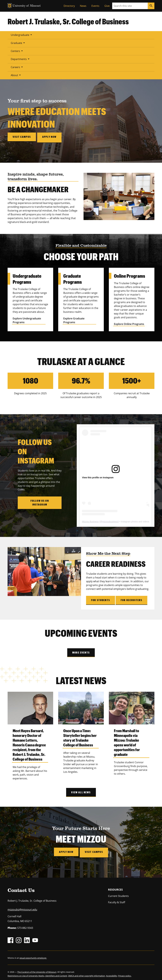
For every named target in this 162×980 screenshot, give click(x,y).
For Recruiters (131, 599)
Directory (69, 6)
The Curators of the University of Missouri (37, 969)
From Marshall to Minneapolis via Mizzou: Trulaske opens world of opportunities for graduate (127, 741)
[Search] (151, 6)
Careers (17, 67)
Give (107, 6)
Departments (21, 59)
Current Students (118, 893)
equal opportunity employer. (33, 955)
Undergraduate (22, 35)
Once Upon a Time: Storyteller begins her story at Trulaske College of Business (80, 736)
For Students (101, 599)
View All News (81, 791)
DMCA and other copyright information (87, 973)
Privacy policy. (125, 973)
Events (95, 6)
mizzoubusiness (110, 520)
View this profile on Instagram (98, 476)
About (16, 75)
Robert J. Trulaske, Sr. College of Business (68, 21)
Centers (17, 51)
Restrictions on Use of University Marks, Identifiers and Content (37, 973)
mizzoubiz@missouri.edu (22, 907)
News (83, 6)
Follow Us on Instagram (40, 501)
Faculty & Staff (117, 900)
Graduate (18, 43)
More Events (81, 651)
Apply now (51, 137)
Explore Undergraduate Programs (27, 319)
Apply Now (65, 851)
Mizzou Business (90, 520)
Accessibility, (112, 973)
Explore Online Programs (129, 323)
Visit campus (22, 137)
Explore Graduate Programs (74, 319)
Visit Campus (95, 851)
